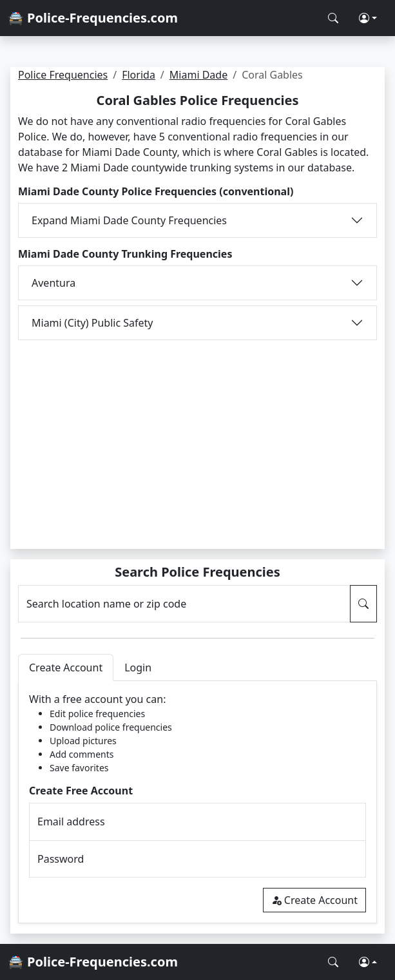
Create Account (314, 900)
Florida (139, 75)
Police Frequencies (63, 75)
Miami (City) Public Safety (92, 323)
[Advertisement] (197, 437)
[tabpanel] (197, 802)
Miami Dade (198, 75)
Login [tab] (138, 668)
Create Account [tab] (66, 668)
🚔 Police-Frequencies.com (93, 18)
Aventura (53, 283)
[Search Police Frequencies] (333, 18)
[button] (368, 18)
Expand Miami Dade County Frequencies (129, 220)
